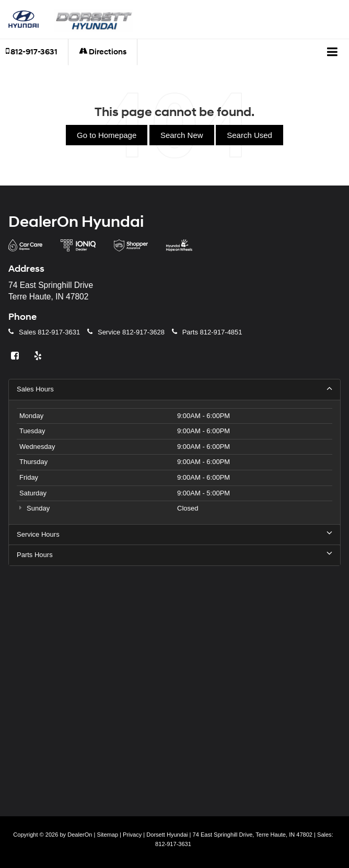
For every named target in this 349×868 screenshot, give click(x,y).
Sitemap (108, 835)
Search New (182, 135)
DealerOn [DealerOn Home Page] (80, 835)
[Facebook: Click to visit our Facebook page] (16, 356)
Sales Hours (174, 389)
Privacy (132, 835)
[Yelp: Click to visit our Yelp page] (39, 356)
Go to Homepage (107, 135)
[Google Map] (174, 684)
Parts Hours (174, 554)
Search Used (249, 135)
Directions (103, 52)
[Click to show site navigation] (333, 52)
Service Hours (174, 534)
